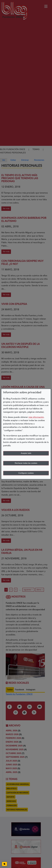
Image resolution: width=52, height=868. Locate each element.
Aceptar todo (26, 453)
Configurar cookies (26, 473)
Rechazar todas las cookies (26, 463)
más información (36, 417)
